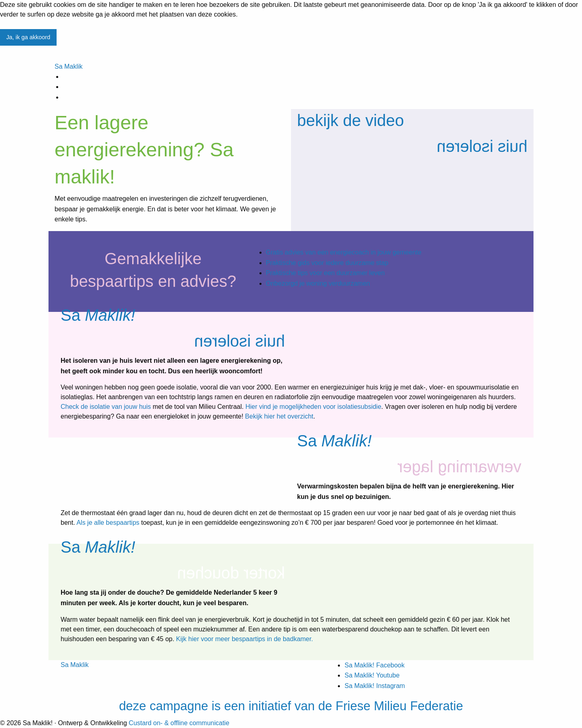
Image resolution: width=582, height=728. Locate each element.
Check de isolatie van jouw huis (106, 407)
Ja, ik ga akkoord (28, 37)
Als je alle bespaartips (108, 523)
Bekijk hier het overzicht (279, 416)
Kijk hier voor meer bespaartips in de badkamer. (245, 639)
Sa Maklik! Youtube (372, 675)
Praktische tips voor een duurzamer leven (325, 273)
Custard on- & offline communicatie (179, 723)
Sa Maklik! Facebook (374, 665)
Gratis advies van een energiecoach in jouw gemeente (344, 252)
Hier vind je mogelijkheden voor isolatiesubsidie (313, 407)
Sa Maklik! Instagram (374, 686)
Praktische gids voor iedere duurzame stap (327, 263)
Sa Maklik (69, 66)
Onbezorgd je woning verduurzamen (318, 283)
